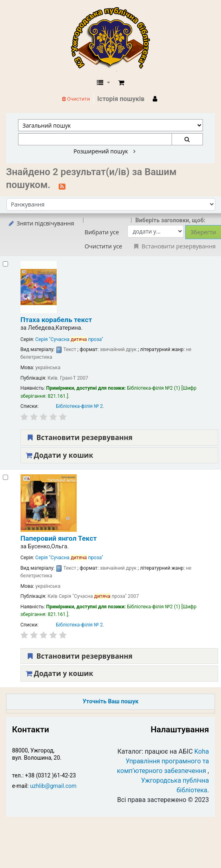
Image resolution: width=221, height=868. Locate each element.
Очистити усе (103, 246)
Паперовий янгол (59, 538)
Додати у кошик (59, 455)
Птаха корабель (56, 320)
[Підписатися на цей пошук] (62, 186)
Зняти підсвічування (41, 223)
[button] (121, 83)
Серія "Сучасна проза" (69, 339)
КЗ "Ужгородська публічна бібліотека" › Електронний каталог (114, 39)
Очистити (76, 99)
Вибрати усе (102, 232)
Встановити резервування (79, 437)
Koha (202, 751)
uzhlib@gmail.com (53, 786)
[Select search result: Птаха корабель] (5, 264)
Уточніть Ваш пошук (110, 702)
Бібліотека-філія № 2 (79, 406)
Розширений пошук (104, 151)
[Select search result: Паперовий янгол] (5, 477)
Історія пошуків (121, 99)
